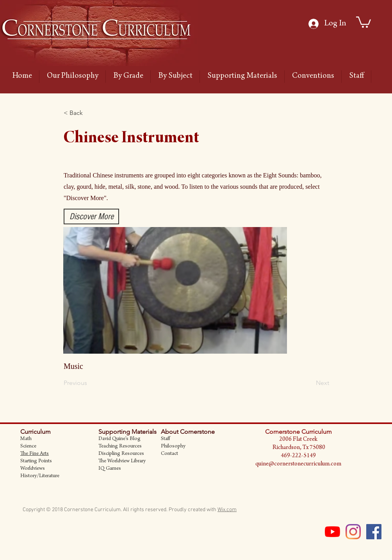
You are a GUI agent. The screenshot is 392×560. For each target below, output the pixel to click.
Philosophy (173, 447)
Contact (169, 454)
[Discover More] (91, 216)
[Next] (310, 383)
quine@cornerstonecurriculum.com (298, 464)
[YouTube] (332, 532)
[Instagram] (353, 532)
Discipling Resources (121, 454)
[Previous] (89, 383)
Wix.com (227, 510)
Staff (165, 439)
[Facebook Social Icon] (374, 532)
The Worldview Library (122, 462)
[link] (363, 21)
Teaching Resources (120, 447)
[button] (89, 113)
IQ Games (110, 469)
